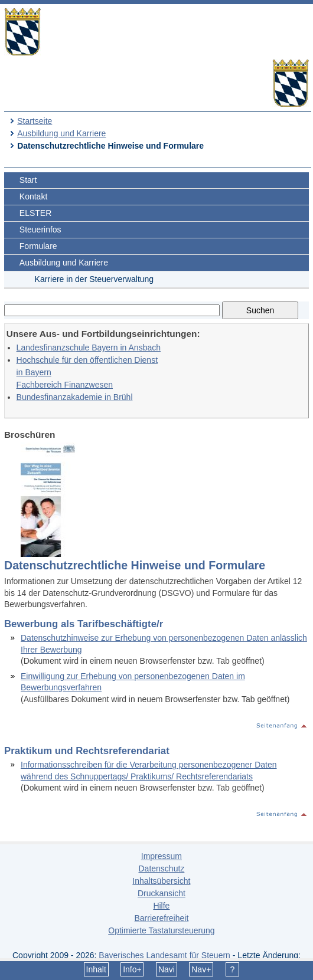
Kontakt (33, 196)
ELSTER (35, 213)
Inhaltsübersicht (161, 881)
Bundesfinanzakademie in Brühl (75, 397)
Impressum (162, 856)
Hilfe (161, 906)
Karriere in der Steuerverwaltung (94, 279)
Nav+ (201, 969)
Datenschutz (161, 868)
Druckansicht (162, 893)
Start (28, 180)
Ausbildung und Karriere (61, 133)
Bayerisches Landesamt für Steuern (164, 955)
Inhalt (96, 969)
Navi (167, 969)
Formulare (38, 246)
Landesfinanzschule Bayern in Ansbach (89, 348)
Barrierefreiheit (161, 918)
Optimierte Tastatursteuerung (161, 930)
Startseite (35, 121)
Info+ (132, 969)
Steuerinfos (40, 230)
